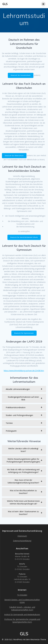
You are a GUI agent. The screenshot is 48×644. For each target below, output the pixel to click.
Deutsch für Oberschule (14, 156)
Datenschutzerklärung (22, 541)
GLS (5, 4)
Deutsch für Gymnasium (24, 333)
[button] (24, 389)
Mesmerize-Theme (38, 639)
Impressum (22, 536)
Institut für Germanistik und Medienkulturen (22, 615)
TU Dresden (22, 595)
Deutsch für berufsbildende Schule (24, 237)
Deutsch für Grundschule (21, 75)
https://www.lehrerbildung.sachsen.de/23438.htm (24, 371)
